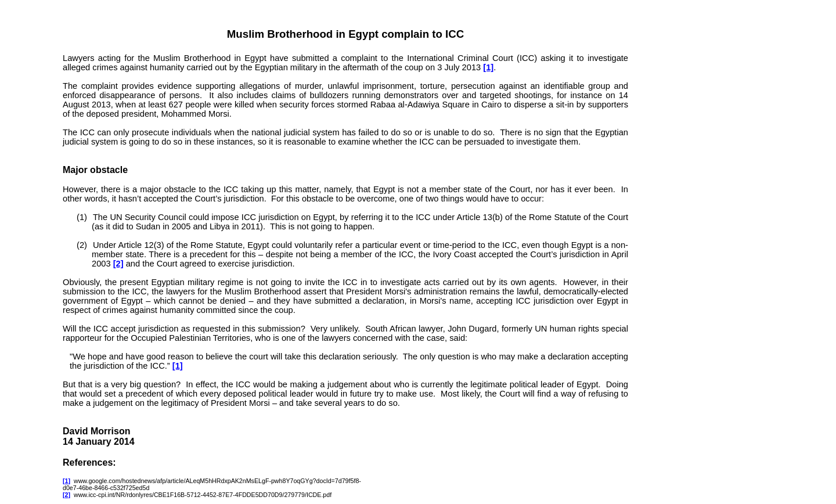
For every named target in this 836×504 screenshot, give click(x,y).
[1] (488, 67)
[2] (118, 264)
